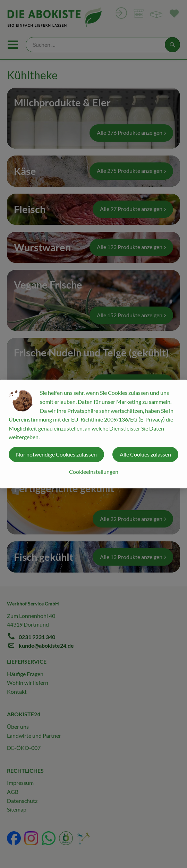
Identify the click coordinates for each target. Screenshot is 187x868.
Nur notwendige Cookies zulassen (56, 454)
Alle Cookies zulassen (145, 454)
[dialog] (93, 434)
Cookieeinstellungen (94, 472)
